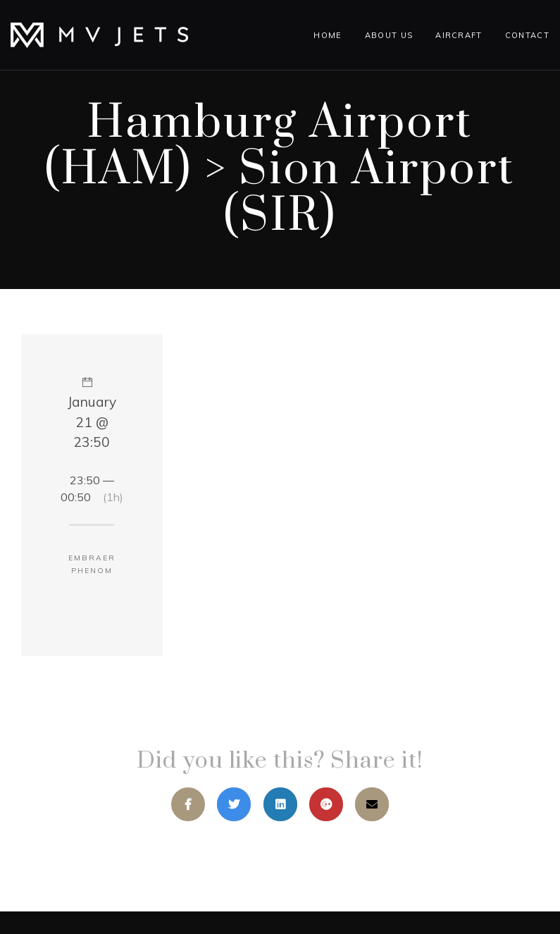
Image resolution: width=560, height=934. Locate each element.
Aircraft (459, 35)
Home (328, 35)
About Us (389, 35)
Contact (527, 35)
